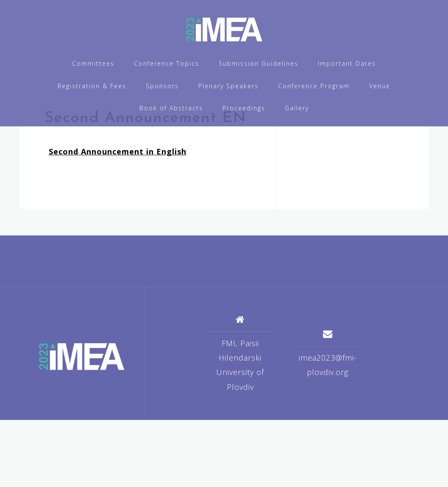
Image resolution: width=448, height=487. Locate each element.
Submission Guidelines (259, 63)
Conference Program (314, 86)
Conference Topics (167, 63)
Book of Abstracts (171, 108)
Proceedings (244, 108)
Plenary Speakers (228, 86)
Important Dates (347, 63)
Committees (93, 63)
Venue (380, 86)
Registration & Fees (92, 86)
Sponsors (162, 86)
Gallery (297, 108)
